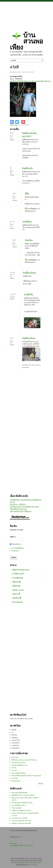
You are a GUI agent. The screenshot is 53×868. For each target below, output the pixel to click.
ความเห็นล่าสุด (18, 578)
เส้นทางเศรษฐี (16, 808)
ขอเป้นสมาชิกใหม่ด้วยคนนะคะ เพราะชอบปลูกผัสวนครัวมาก (30, 81)
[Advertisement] (26, 15)
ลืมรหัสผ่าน (15, 551)
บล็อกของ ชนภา (14, 125)
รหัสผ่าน (13, 537)
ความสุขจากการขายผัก (19, 818)
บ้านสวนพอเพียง (26, 41)
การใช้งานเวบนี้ (18, 574)
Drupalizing (15, 863)
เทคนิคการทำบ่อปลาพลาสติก (21, 823)
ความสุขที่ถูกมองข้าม (19, 805)
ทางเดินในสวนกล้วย (18, 762)
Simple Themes (32, 865)
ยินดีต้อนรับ (27, 168)
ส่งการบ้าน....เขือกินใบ (18, 504)
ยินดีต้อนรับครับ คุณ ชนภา (29, 135)
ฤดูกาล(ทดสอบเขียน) (18, 773)
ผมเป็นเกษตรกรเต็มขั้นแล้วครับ (22, 803)
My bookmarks (18, 602)
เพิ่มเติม (41, 784)
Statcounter (13, 843)
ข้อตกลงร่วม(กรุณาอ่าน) (21, 570)
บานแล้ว (14, 770)
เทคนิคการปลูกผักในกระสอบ (21, 810)
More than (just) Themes (34, 863)
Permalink (12, 140)
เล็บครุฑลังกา (16, 781)
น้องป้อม (29, 240)
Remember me (17, 544)
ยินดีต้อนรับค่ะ (29, 273)
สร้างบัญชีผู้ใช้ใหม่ (18, 548)
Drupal (19, 837)
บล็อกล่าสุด (16, 586)
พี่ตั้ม (27, 194)
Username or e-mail (17, 530)
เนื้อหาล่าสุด (17, 582)
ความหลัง (15, 778)
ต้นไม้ (12, 79)
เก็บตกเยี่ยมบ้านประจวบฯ (18, 509)
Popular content (18, 590)
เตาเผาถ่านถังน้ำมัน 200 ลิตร (21, 821)
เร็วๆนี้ (14, 768)
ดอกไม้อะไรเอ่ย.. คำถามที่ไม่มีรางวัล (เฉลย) (24, 507)
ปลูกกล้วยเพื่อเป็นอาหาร (20, 765)
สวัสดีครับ (27, 222)
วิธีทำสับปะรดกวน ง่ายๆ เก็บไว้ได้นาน (24, 760)
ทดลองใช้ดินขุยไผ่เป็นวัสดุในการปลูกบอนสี (26, 776)
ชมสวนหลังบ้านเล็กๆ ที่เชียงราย (21, 511)
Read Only (15, 757)
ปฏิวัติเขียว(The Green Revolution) (23, 795)
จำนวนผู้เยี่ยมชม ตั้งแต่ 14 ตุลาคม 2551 (22, 845)
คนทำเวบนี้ (16, 594)
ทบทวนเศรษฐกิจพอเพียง (20, 793)
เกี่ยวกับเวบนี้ (17, 598)
